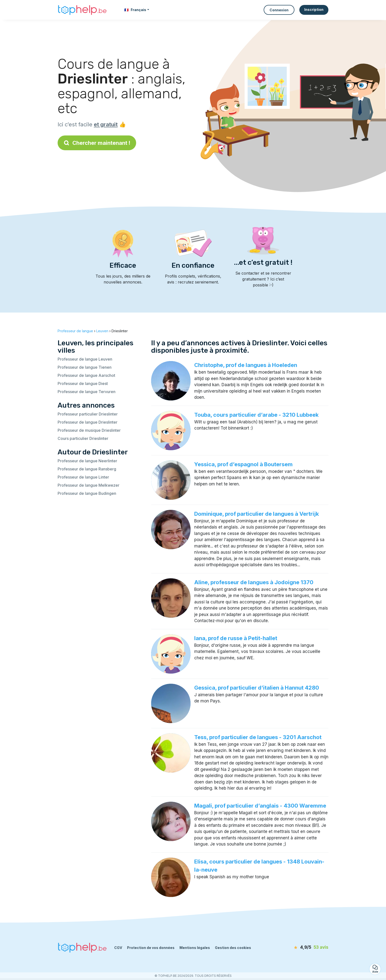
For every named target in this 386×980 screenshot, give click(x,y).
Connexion (279, 10)
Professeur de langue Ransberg (87, 469)
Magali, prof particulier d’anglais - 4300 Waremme (260, 806)
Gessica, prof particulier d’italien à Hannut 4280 (257, 688)
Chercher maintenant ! (97, 143)
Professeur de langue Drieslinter (88, 422)
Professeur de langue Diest (83, 383)
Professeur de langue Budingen (87, 493)
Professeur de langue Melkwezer (88, 485)
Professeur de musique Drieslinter (89, 430)
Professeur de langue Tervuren (87, 392)
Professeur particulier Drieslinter (88, 414)
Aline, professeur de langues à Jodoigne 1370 (254, 582)
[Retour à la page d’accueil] (82, 10)
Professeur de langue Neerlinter (87, 461)
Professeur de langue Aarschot (86, 375)
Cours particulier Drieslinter (83, 438)
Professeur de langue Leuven (85, 359)
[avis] (300, 947)
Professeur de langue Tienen (85, 367)
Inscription (314, 9)
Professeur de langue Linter (83, 477)
